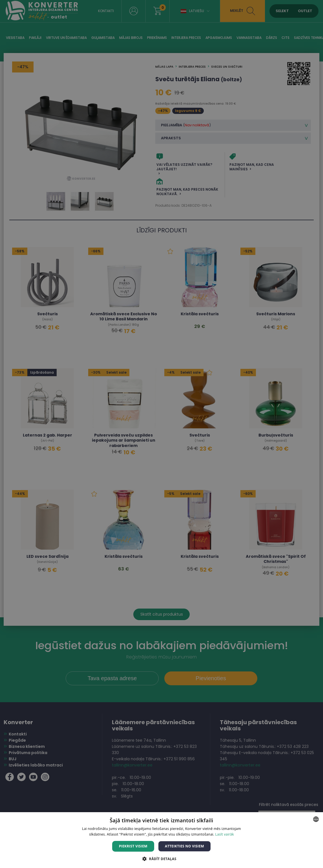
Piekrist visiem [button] (133, 846)
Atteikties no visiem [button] (184, 846)
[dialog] (161, 434)
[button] (161, 859)
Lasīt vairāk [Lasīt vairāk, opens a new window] (225, 834)
